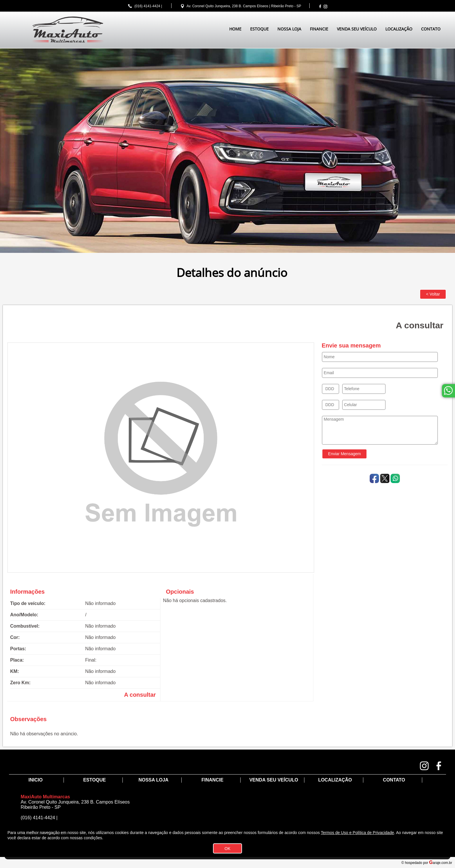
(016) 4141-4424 (147, 6)
